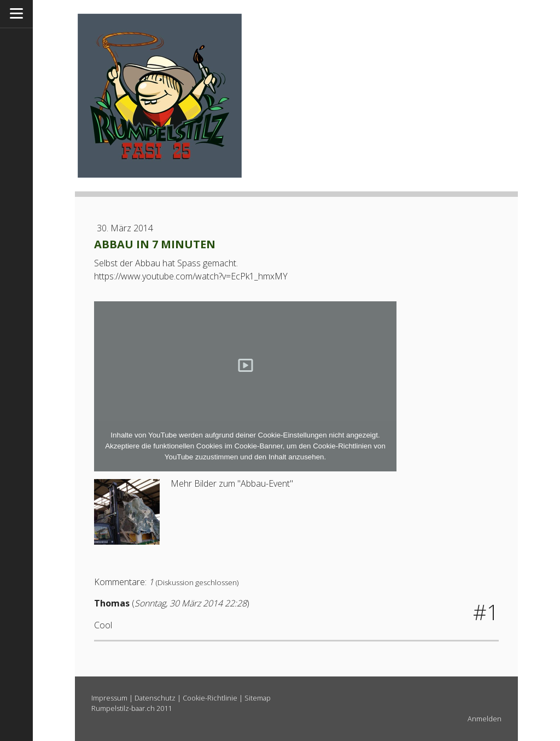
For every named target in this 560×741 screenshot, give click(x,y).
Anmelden (485, 719)
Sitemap (258, 698)
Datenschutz (155, 698)
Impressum (109, 698)
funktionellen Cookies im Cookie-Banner (218, 446)
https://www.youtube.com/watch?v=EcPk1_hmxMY (191, 276)
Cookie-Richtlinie (210, 698)
